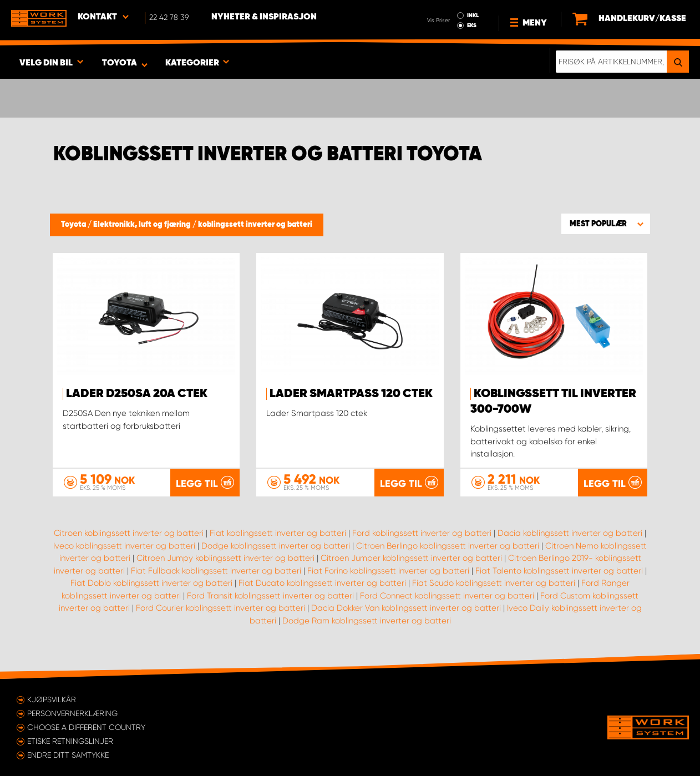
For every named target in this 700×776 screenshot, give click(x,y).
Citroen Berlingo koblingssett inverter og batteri (448, 546)
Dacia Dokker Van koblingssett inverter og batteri (406, 608)
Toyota (74, 225)
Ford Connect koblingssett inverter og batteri (447, 596)
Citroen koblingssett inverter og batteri (129, 533)
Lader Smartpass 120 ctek (351, 394)
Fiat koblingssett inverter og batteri (278, 533)
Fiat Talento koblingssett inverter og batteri (559, 571)
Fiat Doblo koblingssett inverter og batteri (151, 583)
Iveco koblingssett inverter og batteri (124, 546)
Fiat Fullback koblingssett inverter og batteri (216, 571)
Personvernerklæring (72, 713)
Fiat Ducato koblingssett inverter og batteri (322, 583)
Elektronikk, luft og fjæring (143, 225)
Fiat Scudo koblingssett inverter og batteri (494, 583)
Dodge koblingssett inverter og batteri (276, 546)
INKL (473, 16)
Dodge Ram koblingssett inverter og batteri (367, 621)
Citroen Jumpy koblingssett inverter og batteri (225, 558)
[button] (606, 224)
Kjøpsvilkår (52, 699)
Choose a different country (86, 727)
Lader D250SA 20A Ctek (137, 394)
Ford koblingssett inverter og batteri (422, 533)
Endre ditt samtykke (68, 755)
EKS (472, 26)
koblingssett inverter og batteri (255, 225)
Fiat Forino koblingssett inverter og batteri (388, 571)
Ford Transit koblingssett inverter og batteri (270, 596)
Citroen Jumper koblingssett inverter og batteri (411, 558)
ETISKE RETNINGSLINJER (70, 741)
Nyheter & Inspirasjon (264, 17)
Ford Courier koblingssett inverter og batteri (220, 608)
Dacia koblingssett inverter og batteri (570, 533)
